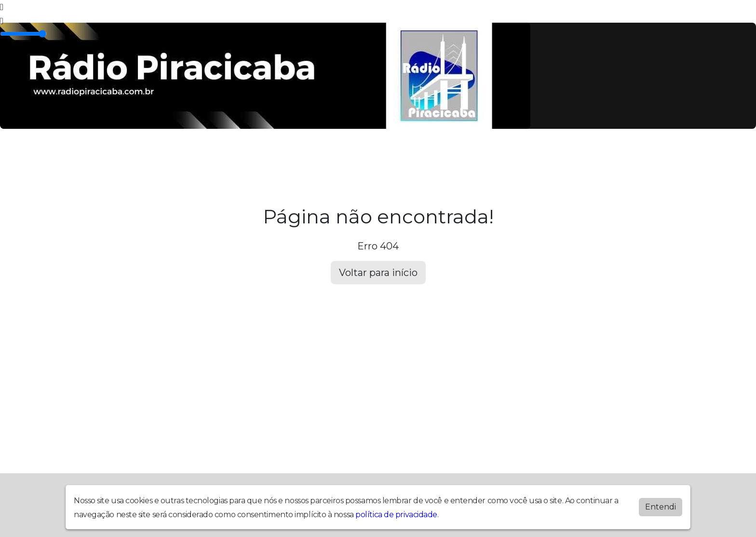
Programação (146, 156)
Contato (373, 156)
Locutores (262, 156)
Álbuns (208, 156)
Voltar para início (378, 273)
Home (87, 156)
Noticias (320, 156)
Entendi (661, 507)
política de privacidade (396, 515)
